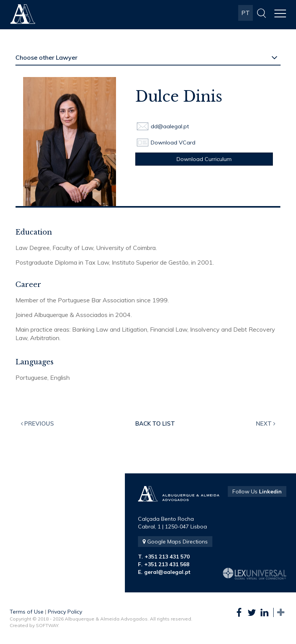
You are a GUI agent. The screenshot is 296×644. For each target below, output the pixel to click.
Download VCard (173, 143)
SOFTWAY (47, 625)
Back (155, 423)
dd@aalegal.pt (170, 126)
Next (266, 423)
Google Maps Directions (175, 542)
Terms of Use (27, 612)
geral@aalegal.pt (167, 572)
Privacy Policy (65, 612)
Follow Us (257, 491)
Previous (37, 423)
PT (246, 13)
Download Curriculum (204, 159)
